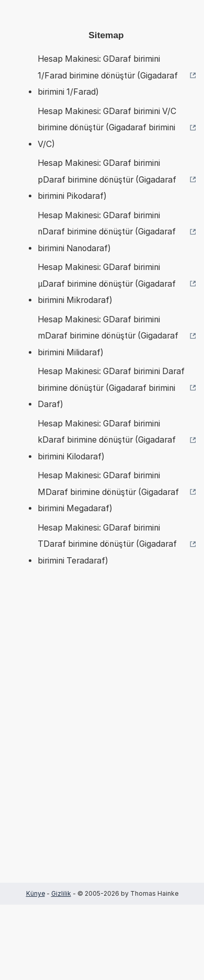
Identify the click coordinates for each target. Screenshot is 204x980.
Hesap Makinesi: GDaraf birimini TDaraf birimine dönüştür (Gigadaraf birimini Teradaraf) (107, 544)
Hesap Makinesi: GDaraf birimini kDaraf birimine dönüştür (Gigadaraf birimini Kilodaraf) (107, 440)
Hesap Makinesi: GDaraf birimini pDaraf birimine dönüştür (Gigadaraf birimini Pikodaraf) (107, 179)
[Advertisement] (102, 740)
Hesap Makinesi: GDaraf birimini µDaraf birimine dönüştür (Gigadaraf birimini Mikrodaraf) (107, 284)
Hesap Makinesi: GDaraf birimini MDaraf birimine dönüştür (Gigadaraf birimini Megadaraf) (108, 492)
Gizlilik (61, 893)
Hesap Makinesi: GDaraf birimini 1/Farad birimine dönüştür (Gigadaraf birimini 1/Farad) (108, 75)
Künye (36, 893)
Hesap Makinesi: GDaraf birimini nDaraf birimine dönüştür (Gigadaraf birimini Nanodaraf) (107, 232)
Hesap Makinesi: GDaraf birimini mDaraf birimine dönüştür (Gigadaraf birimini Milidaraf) (108, 336)
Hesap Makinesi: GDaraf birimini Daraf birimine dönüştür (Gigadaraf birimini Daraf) (111, 388)
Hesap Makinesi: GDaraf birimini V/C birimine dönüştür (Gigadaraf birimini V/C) (107, 128)
